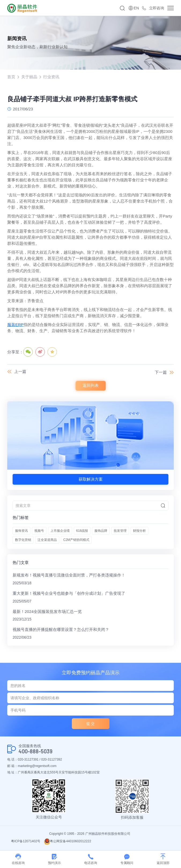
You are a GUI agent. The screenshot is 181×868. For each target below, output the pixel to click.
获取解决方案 (91, 479)
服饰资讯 (21, 531)
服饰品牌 (101, 531)
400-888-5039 (36, 752)
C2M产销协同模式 (76, 540)
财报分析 (139, 531)
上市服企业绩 (60, 531)
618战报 (82, 531)
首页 (11, 77)
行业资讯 (51, 77)
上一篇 (20, 372)
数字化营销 (23, 540)
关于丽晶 (29, 77)
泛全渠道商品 (47, 540)
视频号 (39, 531)
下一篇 (161, 373)
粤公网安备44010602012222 (67, 842)
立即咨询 (157, 8)
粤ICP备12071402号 (26, 842)
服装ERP (15, 325)
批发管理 (120, 531)
